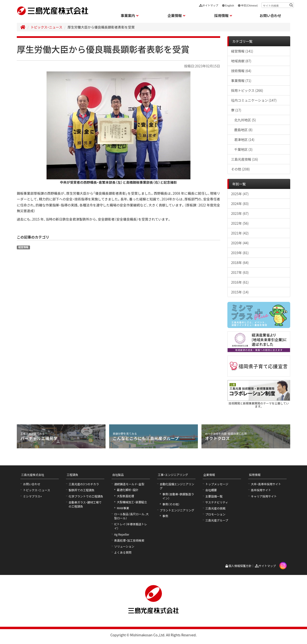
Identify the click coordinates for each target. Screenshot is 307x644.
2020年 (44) (240, 243)
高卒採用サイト (261, 490)
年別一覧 (239, 184)
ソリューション (124, 546)
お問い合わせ (271, 15)
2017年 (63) (240, 272)
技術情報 (241, 71)
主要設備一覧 (214, 496)
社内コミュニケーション (254, 100)
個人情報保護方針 (238, 566)
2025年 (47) (240, 194)
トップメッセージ (217, 484)
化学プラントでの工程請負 (86, 496)
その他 (241, 169)
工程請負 (72, 475)
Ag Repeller (122, 534)
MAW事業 (123, 508)
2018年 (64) (240, 263)
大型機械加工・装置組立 (132, 502)
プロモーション (215, 514)
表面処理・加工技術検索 (129, 540)
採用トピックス (247, 90)
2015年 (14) (240, 292)
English (228, 5)
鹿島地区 (243, 130)
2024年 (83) (240, 204)
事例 (165, 516)
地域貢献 (241, 61)
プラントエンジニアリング (177, 510)
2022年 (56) (240, 223)
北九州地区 (245, 120)
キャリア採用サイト (264, 496)
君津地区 (244, 140)
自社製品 (118, 475)
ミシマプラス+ (32, 496)
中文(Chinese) (248, 5)
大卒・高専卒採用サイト (266, 484)
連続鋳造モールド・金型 (129, 484)
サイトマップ (209, 5)
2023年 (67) (240, 213)
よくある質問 (123, 552)
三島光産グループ (217, 520)
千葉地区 (243, 149)
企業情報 (209, 475)
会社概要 (211, 490)
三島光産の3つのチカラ (84, 484)
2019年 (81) (240, 253)
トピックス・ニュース (47, 27)
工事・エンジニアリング (173, 475)
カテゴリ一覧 (242, 41)
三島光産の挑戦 (215, 508)
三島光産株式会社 (33, 475)
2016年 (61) (240, 282)
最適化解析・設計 (128, 490)
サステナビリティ (217, 502)
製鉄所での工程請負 (82, 490)
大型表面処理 (125, 496)
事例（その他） (171, 504)
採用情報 (255, 475)
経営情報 (23, 247)
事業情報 (241, 81)
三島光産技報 (245, 159)
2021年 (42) (240, 233)
